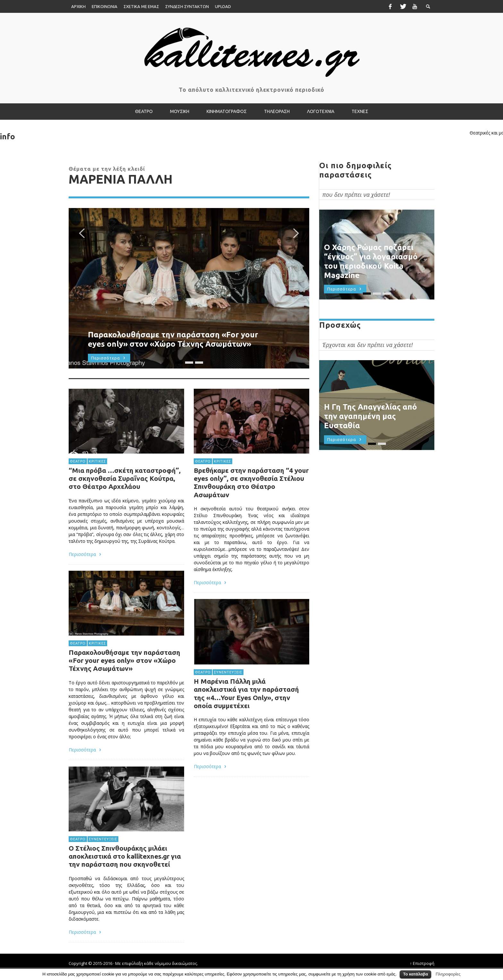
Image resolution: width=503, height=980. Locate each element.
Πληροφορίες (448, 974)
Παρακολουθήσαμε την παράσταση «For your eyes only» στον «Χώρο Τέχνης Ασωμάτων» (124, 686)
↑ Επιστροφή (422, 963)
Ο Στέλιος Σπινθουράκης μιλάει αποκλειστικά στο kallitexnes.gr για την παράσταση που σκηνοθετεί (125, 882)
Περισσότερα (210, 789)
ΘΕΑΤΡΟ (76, 486)
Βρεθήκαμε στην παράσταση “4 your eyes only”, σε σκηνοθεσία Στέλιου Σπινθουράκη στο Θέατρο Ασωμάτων (251, 502)
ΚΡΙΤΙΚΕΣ (96, 486)
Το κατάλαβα (415, 974)
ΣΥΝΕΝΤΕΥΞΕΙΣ (227, 691)
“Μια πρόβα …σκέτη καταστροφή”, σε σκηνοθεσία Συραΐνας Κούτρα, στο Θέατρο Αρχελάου (125, 504)
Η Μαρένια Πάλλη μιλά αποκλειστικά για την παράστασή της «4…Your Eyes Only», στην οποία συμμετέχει (246, 713)
